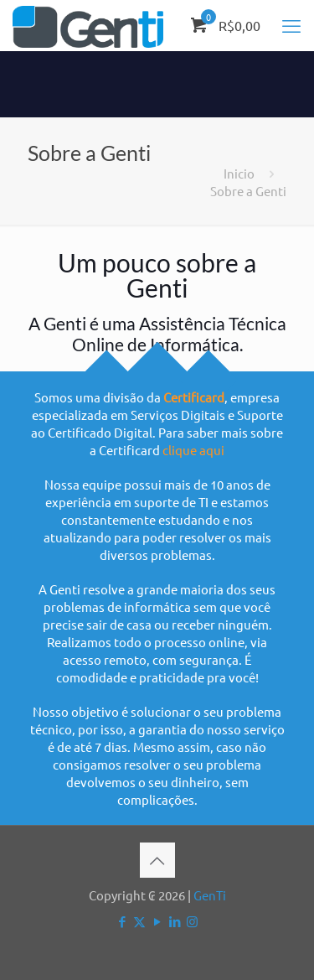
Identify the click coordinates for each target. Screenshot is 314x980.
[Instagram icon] (192, 921)
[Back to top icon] (157, 860)
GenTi (210, 895)
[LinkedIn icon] (175, 921)
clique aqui (193, 450)
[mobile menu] (291, 25)
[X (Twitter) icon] (139, 921)
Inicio (239, 173)
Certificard (194, 397)
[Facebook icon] (122, 921)
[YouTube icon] (157, 921)
